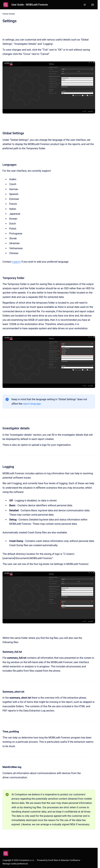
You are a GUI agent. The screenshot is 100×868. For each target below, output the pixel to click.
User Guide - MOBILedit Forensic (30, 5)
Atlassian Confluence (70, 860)
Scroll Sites (53, 860)
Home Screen (9, 14)
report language (32, 404)
